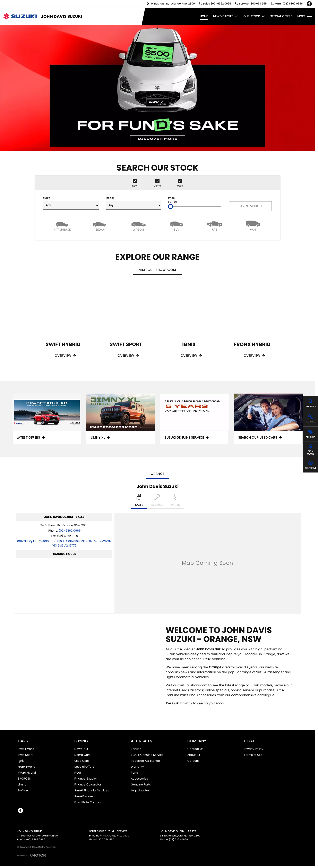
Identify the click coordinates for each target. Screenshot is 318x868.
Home (204, 16)
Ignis (21, 761)
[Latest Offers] (47, 419)
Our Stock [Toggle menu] (254, 16)
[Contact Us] (171, 4)
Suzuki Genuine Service (147, 755)
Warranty (137, 767)
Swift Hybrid (26, 749)
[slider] (171, 207)
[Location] (139, 501)
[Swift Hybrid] (63, 326)
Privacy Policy (253, 749)
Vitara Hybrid (27, 773)
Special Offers (281, 16)
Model (134, 203)
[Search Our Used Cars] (268, 419)
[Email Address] (64, 543)
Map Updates (140, 790)
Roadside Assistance (145, 761)
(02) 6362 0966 (70, 531)
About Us (194, 755)
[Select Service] (157, 501)
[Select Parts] (175, 501)
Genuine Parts (141, 784)
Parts (134, 773)
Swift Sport (25, 755)
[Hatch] (62, 226)
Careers (193, 761)
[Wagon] (138, 226)
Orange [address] (157, 474)
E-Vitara (23, 790)
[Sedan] (100, 226)
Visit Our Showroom (157, 270)
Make (71, 203)
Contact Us (195, 749)
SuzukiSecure (84, 796)
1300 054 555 (106, 839)
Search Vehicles (251, 206)
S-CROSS (24, 779)
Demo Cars (82, 755)
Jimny (22, 784)
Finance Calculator (88, 784)
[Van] (253, 226)
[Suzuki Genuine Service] (195, 419)
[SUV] (177, 226)
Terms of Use (253, 755)
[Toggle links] (31, 855)
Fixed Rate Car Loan (88, 802)
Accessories (139, 779)
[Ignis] (189, 326)
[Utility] (215, 226)
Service (136, 749)
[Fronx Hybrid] (252, 326)
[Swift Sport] (126, 326)
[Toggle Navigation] (305, 16)
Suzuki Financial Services (92, 790)
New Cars (81, 749)
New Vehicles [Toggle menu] (226, 16)
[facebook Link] (309, 4)
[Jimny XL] (121, 419)
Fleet (78, 773)
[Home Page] (20, 16)
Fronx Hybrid (27, 767)
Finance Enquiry (85, 779)
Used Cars (81, 761)
